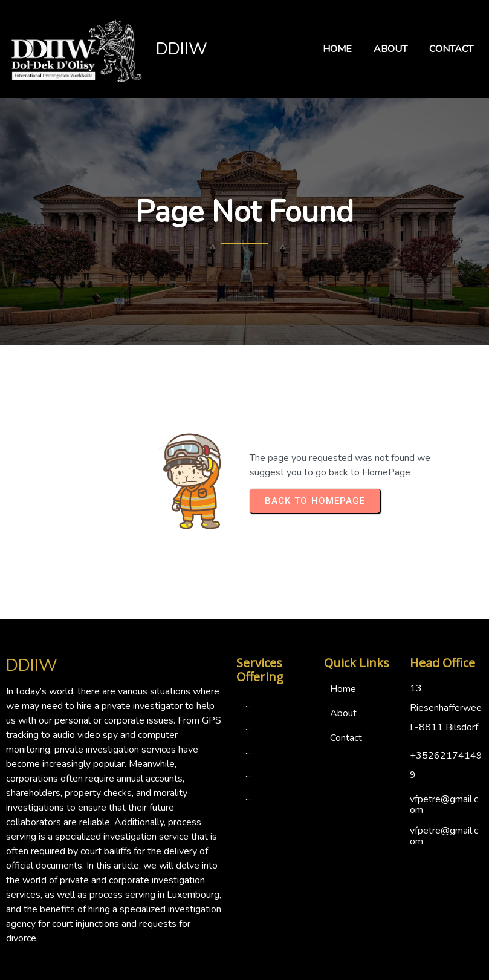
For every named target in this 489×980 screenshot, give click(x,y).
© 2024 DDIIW (245, 969)
